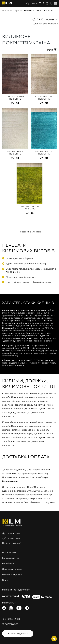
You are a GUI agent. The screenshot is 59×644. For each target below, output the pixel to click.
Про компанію (9, 552)
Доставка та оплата (12, 569)
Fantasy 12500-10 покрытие (15, 153)
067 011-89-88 (12, 624)
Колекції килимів (11, 558)
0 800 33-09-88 (12, 619)
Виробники (8, 563)
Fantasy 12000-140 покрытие (44, 153)
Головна (6, 11)
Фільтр (51, 50)
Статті (5, 580)
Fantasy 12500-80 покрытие (44, 98)
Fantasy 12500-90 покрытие (15, 98)
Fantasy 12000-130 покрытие (30, 208)
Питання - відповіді (12, 574)
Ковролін (17, 11)
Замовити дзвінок (18, 633)
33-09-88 (46, 20)
